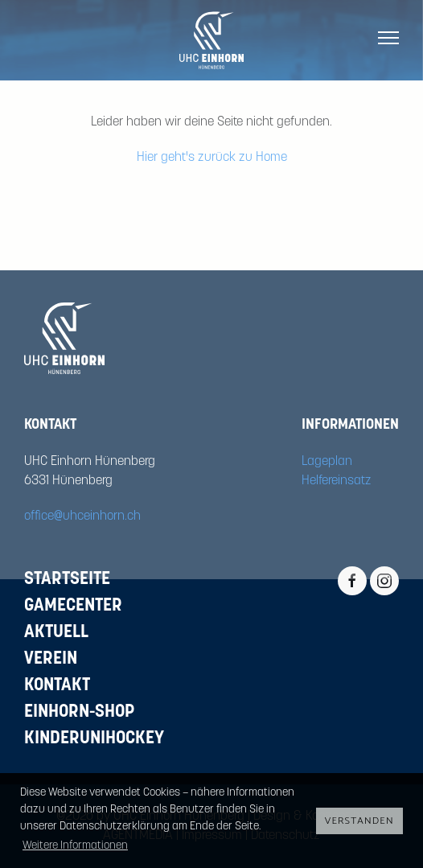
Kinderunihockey (94, 739)
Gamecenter (73, 606)
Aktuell (56, 633)
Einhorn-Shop (80, 712)
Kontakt (57, 686)
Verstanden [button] (359, 821)
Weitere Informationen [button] (75, 846)
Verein (51, 659)
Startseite (67, 580)
